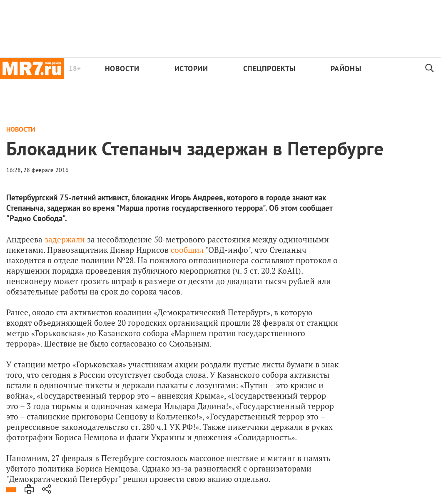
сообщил (187, 250)
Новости (122, 69)
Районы (346, 69)
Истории (191, 69)
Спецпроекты (269, 69)
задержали (64, 239)
